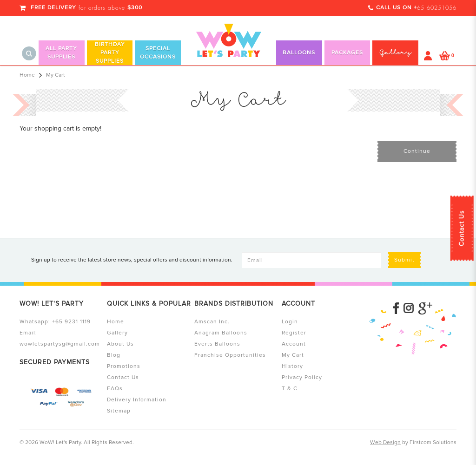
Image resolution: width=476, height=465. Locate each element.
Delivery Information (137, 400)
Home (27, 75)
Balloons (299, 53)
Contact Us (462, 228)
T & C (290, 389)
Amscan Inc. (212, 322)
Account (294, 344)
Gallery (117, 333)
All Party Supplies (61, 53)
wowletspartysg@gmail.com (60, 344)
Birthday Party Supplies (110, 53)
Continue (417, 151)
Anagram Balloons (221, 333)
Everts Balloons (217, 344)
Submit (404, 260)
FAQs (115, 389)
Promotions (124, 366)
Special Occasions (158, 53)
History (292, 366)
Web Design (385, 442)
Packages (347, 53)
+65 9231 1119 (71, 322)
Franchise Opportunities (230, 355)
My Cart (56, 75)
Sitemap (119, 411)
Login (290, 322)
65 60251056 (437, 8)
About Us (120, 344)
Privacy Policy (302, 377)
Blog (114, 355)
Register (294, 333)
